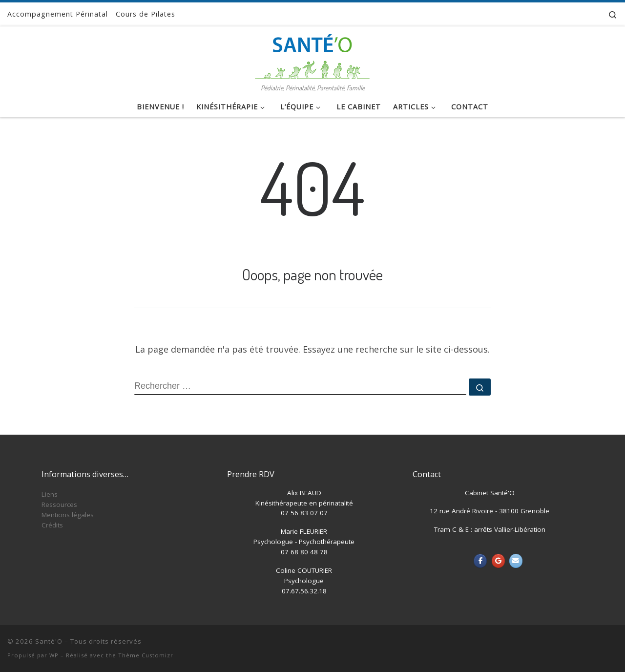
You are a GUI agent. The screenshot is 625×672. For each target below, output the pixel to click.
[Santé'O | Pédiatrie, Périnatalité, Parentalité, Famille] (312, 53)
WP (54, 655)
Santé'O (49, 641)
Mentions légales (68, 515)
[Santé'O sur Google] (498, 561)
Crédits (52, 525)
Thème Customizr (146, 655)
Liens (50, 494)
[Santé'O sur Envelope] (516, 561)
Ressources (59, 504)
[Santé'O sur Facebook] (480, 561)
